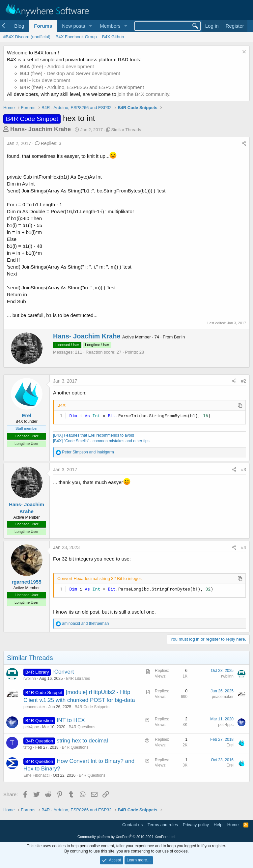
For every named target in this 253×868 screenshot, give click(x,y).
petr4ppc (31, 727)
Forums (43, 26)
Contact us (132, 825)
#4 (243, 547)
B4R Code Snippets (92, 707)
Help (218, 825)
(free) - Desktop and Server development (70, 73)
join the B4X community (143, 94)
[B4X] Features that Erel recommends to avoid (94, 435)
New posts (73, 26)
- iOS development (45, 80)
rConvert (63, 672)
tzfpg (28, 747)
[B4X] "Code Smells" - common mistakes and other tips (101, 441)
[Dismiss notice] (243, 53)
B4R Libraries (78, 679)
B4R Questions (82, 727)
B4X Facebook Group (76, 37)
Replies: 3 (48, 143)
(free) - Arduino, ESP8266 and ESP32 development (82, 87)
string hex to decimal (82, 741)
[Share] (244, 144)
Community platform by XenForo (126, 837)
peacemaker (34, 707)
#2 (243, 381)
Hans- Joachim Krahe (41, 129)
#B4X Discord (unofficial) (27, 37)
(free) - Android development (57, 66)
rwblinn (30, 679)
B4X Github (113, 37)
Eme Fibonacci (36, 775)
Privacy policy (196, 825)
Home (233, 825)
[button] (90, 26)
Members (110, 26)
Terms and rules (163, 825)
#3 (243, 470)
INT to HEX (71, 720)
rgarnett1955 (26, 582)
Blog (19, 26)
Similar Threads (126, 130)
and (88, 452)
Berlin (179, 337)
